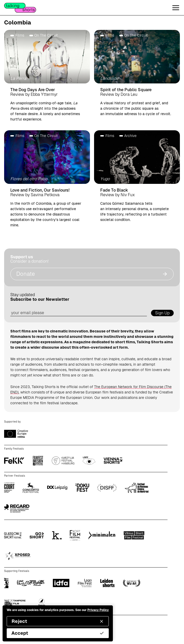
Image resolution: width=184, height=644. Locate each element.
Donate (92, 274)
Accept (58, 633)
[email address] (79, 313)
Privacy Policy (98, 610)
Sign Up (162, 313)
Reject (58, 621)
